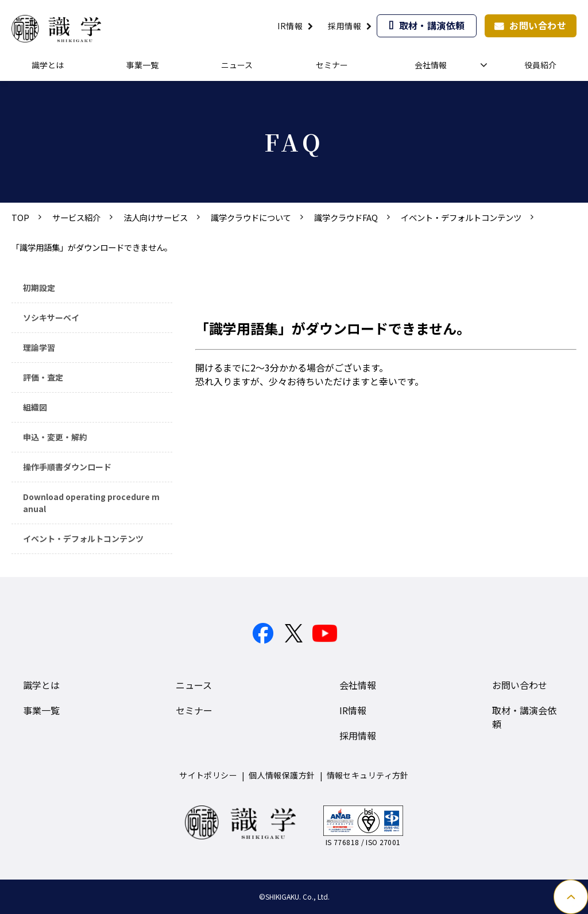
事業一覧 (142, 65)
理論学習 (39, 347)
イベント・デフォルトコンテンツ (461, 217)
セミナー (332, 65)
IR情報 (290, 26)
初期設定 (39, 288)
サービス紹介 (76, 217)
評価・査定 (43, 377)
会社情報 (431, 65)
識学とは (48, 65)
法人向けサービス (156, 217)
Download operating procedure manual (91, 503)
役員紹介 (540, 65)
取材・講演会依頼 (524, 717)
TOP (20, 217)
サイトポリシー (208, 775)
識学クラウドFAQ (346, 217)
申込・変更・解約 (55, 437)
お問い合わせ (538, 25)
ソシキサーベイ (51, 317)
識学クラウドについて (251, 217)
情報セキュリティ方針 (368, 775)
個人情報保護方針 (282, 775)
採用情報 (345, 26)
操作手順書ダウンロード (67, 467)
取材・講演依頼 (432, 25)
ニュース (237, 65)
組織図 (35, 407)
